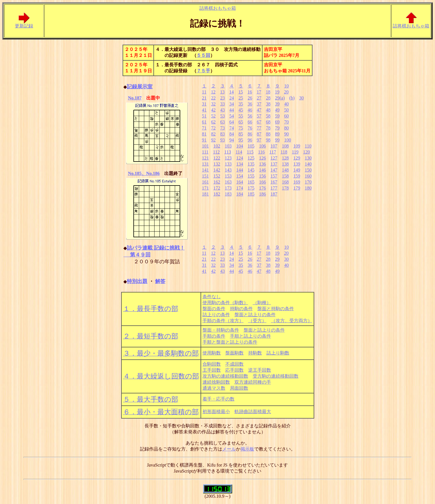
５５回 (203, 55)
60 (286, 116)
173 (228, 188)
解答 (160, 281)
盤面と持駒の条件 (276, 309)
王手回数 (212, 370)
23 (222, 98)
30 (301, 98)
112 (216, 152)
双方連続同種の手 (253, 382)
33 (222, 104)
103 (228, 146)
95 (241, 140)
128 (285, 158)
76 (250, 128)
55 (241, 116)
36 (250, 104)
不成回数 (234, 364)
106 (262, 146)
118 (284, 152)
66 (250, 122)
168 (285, 182)
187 (274, 194)
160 (308, 176)
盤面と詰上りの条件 (255, 315)
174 (240, 188)
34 (232, 104)
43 (222, 110)
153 (228, 176)
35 (241, 104)
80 (286, 128)
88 (268, 134)
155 (251, 176)
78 (268, 128)
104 (240, 146)
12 (213, 92)
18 (268, 92)
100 (288, 140)
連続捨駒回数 (216, 382)
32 (213, 104)
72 (213, 128)
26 (250, 98)
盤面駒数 (234, 353)
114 (239, 152)
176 (262, 188)
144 (240, 170)
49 (277, 110)
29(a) (280, 98)
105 (251, 146)
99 (277, 140)
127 (274, 158)
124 (240, 158)
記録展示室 (140, 87)
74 (232, 128)
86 (250, 134)
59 (277, 116)
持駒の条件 (241, 309)
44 (232, 110)
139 (297, 164)
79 (277, 128)
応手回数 (234, 370)
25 (241, 98)
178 (285, 188)
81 (204, 134)
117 (273, 152)
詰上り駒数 (278, 353)
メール (229, 449)
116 (261, 152)
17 (259, 92)
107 (274, 146)
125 (251, 158)
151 (205, 176)
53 (222, 116)
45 (241, 110)
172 (217, 188)
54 (232, 116)
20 (286, 92)
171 (205, 188)
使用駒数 (212, 353)
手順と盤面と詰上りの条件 (230, 342)
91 (204, 140)
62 (213, 122)
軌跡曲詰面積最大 (253, 412)
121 (205, 158)
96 (250, 140)
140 (308, 164)
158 (285, 176)
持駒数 (255, 353)
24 (232, 98)
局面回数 (239, 388)
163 (228, 182)
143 (228, 170)
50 (286, 110)
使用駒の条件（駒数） (225, 303)
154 (240, 176)
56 (250, 116)
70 (286, 122)
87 (259, 134)
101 (205, 146)
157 (274, 176)
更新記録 (24, 24)
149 (297, 170)
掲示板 (247, 449)
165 (251, 182)
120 (306, 152)
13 (222, 92)
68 (268, 122)
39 (277, 104)
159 (297, 176)
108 (285, 146)
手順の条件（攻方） (223, 321)
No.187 (135, 98)
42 (213, 110)
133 (228, 164)
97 (259, 140)
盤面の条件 (214, 309)
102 (217, 146)
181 (205, 194)
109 (297, 146)
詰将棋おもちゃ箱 (218, 8)
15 (240, 92)
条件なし (212, 297)
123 (228, 158)
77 (259, 128)
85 (241, 134)
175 (251, 188)
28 (268, 98)
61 (204, 122)
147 (274, 170)
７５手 (203, 71)
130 (308, 158)
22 (213, 98)
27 (259, 98)
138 (285, 164)
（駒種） (262, 303)
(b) (292, 98)
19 (277, 92)
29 (277, 259)
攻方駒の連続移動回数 (225, 376)
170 (308, 182)
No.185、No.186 (144, 173)
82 (213, 134)
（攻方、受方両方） (292, 321)
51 (204, 116)
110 (308, 146)
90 (286, 134)
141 (205, 170)
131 (205, 164)
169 (297, 182)
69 (277, 122)
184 (240, 194)
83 (222, 134)
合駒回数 (212, 364)
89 (277, 134)
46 (250, 110)
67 (259, 122)
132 (217, 164)
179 (297, 188)
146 (262, 170)
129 (297, 158)
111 (205, 152)
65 (241, 122)
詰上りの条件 (216, 315)
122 (217, 158)
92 (213, 140)
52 (213, 116)
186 (262, 194)
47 (259, 110)
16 (250, 92)
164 (240, 182)
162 (217, 182)
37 (259, 104)
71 (204, 128)
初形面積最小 (216, 412)
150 (308, 170)
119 (295, 152)
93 (222, 140)
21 (204, 98)
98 (268, 140)
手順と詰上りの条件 (250, 336)
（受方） (257, 321)
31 (204, 104)
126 (262, 158)
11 (204, 92)
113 (227, 152)
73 (222, 128)
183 (228, 194)
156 (262, 176)
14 (231, 92)
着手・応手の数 (218, 399)
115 (250, 152)
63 (222, 122)
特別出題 (137, 281)
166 (262, 182)
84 (232, 134)
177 (274, 188)
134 (240, 164)
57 (259, 116)
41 (204, 110)
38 (268, 104)
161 (205, 182)
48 (268, 110)
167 (274, 182)
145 (251, 170)
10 (286, 86)
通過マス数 (214, 388)
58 (268, 116)
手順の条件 (214, 336)
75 (241, 128)
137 (274, 164)
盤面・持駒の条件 (221, 330)
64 (232, 122)
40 (286, 104)
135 (251, 164)
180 (308, 188)
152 (217, 176)
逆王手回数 (260, 370)
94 (232, 140)
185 (251, 194)
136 (262, 164)
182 (217, 194)
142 (217, 170)
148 (285, 170)
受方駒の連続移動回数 (276, 376)
